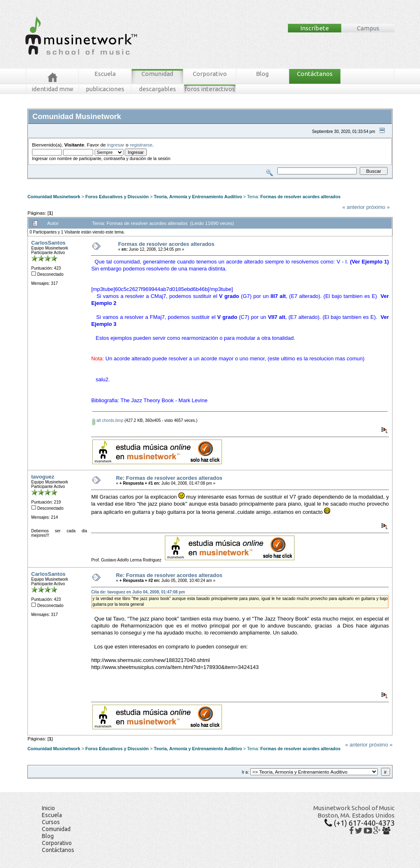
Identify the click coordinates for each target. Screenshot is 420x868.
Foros (45, 182)
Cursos (51, 822)
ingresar (116, 145)
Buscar (104, 182)
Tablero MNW (126, 182)
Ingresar (150, 182)
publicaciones (105, 89)
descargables (157, 89)
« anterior (354, 207)
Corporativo (210, 74)
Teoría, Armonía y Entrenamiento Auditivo (198, 197)
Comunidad (157, 74)
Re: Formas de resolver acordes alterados (169, 478)
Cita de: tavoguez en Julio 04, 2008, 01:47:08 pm (138, 592)
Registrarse (172, 182)
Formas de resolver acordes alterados (301, 197)
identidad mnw (52, 89)
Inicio (48, 808)
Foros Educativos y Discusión (117, 197)
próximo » (378, 207)
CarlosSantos (48, 243)
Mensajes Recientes (75, 182)
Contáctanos (315, 74)
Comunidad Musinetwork (54, 197)
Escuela (105, 74)
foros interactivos (210, 89)
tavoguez (43, 477)
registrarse (141, 145)
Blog (262, 74)
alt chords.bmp (108, 420)
